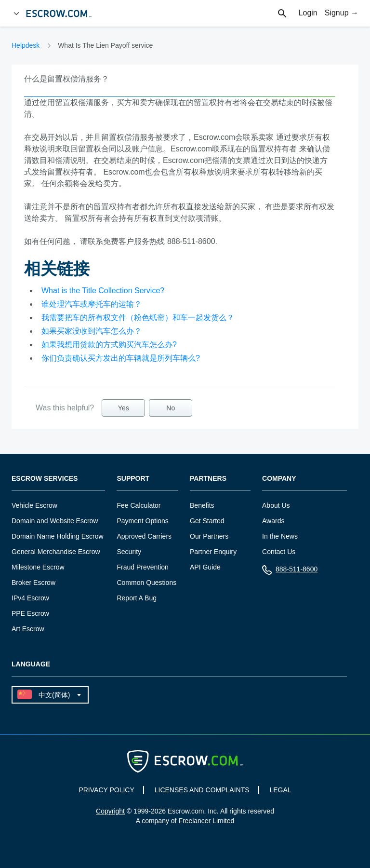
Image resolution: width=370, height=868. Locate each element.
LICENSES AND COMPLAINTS (202, 790)
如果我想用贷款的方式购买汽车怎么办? (109, 345)
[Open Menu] (16, 14)
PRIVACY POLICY (106, 790)
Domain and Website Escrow (55, 521)
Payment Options (142, 521)
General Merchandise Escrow (56, 552)
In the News (280, 536)
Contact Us (279, 552)
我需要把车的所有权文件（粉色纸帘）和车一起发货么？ (138, 318)
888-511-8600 (290, 571)
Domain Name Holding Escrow (58, 536)
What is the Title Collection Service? (103, 291)
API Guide (205, 567)
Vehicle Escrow (34, 505)
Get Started (207, 521)
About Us (276, 505)
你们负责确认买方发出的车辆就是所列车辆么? (121, 358)
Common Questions (146, 583)
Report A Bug (137, 598)
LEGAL (280, 790)
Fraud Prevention (142, 567)
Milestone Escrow (38, 567)
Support (133, 479)
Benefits (202, 505)
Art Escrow (28, 629)
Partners (208, 479)
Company (279, 479)
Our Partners (209, 536)
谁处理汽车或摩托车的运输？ (92, 304)
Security (129, 552)
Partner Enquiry (213, 552)
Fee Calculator (139, 505)
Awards (273, 521)
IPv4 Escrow (30, 598)
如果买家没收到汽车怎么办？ (92, 331)
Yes (124, 408)
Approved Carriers (144, 536)
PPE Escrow (30, 613)
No (171, 408)
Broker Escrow (33, 583)
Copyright (110, 811)
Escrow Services (45, 479)
